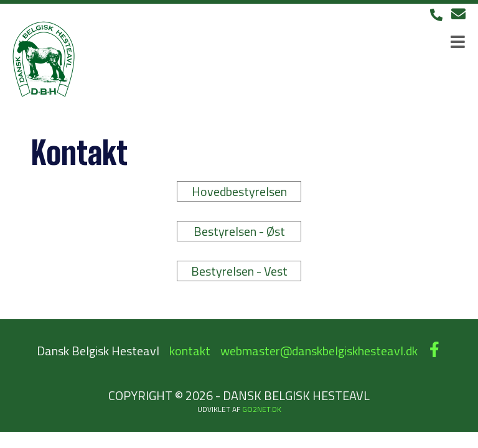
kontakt (190, 351)
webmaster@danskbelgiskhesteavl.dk (319, 351)
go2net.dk (262, 409)
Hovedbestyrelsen (239, 191)
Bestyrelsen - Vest (239, 271)
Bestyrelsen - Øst (239, 231)
